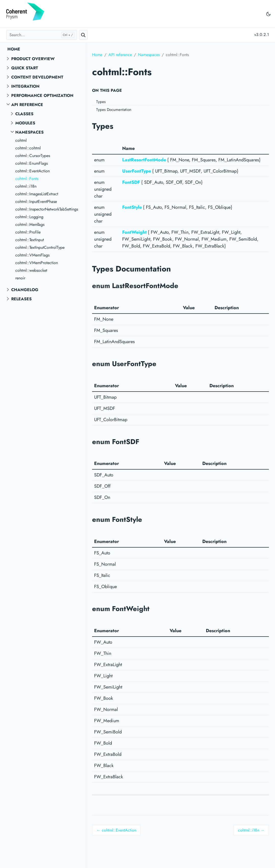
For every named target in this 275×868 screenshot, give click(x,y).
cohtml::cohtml (28, 148)
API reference (27, 105)
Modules (25, 123)
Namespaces (29, 132)
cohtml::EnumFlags (32, 163)
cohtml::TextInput (30, 240)
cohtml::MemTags (30, 224)
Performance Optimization (42, 95)
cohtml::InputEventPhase (36, 202)
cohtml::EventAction (33, 171)
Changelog (25, 290)
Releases (21, 299)
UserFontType (137, 171)
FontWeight (134, 232)
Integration (25, 86)
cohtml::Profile (28, 232)
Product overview (33, 59)
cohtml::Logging (29, 217)
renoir (20, 278)
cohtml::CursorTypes (33, 156)
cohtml (21, 140)
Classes (24, 114)
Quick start (25, 68)
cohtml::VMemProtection (37, 263)
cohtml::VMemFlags (32, 255)
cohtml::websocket (31, 270)
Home (14, 49)
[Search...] (42, 35)
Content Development (37, 77)
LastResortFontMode (144, 160)
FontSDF (131, 182)
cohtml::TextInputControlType (40, 247)
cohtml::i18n (26, 186)
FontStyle (132, 207)
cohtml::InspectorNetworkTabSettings (47, 209)
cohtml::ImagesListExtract (37, 194)
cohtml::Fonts (27, 179)
